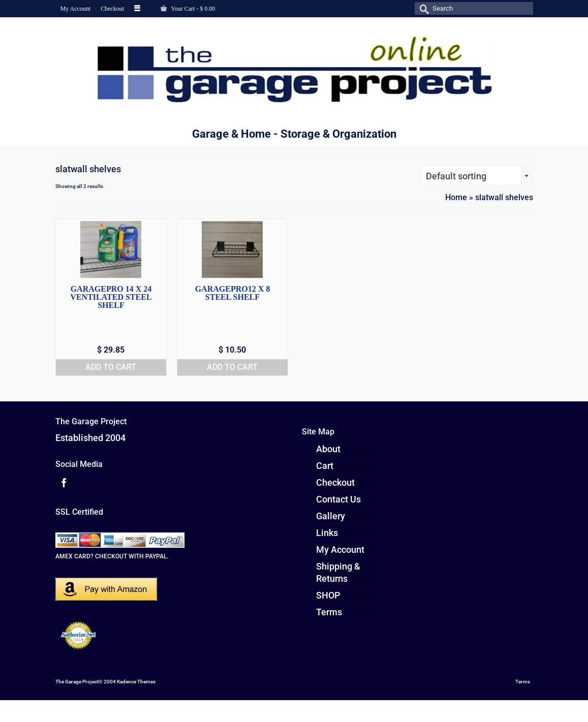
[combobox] (477, 176)
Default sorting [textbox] (456, 176)
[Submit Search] (422, 8)
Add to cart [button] (111, 367)
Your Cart (188, 9)
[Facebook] (64, 482)
